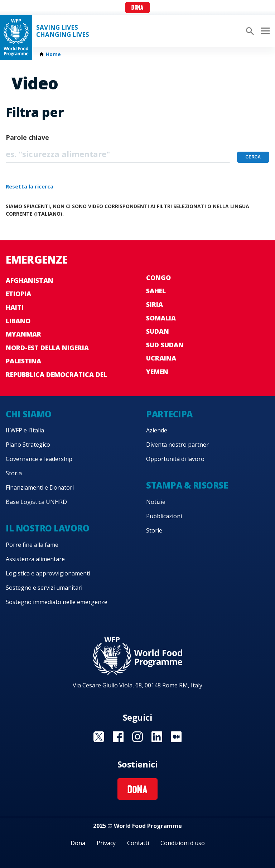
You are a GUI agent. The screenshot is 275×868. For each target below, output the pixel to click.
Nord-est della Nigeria (47, 348)
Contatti (138, 843)
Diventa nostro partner (177, 445)
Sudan (158, 331)
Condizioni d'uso (183, 843)
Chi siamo (29, 414)
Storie (154, 530)
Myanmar (23, 334)
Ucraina (161, 358)
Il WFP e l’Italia (25, 430)
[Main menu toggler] (264, 31)
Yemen (157, 372)
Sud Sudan (165, 345)
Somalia (161, 318)
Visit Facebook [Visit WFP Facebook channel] (118, 737)
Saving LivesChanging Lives (63, 31)
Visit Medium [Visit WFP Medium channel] (176, 737)
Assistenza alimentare (35, 559)
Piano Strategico (28, 445)
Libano (18, 321)
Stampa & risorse (187, 485)
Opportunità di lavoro (175, 459)
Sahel (156, 291)
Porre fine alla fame (32, 545)
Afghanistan (30, 280)
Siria (155, 304)
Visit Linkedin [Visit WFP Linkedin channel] (157, 737)
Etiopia (18, 294)
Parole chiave (27, 137)
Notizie (156, 502)
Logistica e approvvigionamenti (48, 573)
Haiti (15, 307)
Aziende (157, 430)
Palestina (23, 361)
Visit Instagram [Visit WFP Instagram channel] (137, 737)
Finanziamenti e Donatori (40, 487)
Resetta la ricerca (30, 186)
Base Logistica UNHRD (36, 502)
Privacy (106, 843)
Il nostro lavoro (47, 528)
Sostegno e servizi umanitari (44, 588)
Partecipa (169, 414)
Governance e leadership (39, 459)
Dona (137, 8)
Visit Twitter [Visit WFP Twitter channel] (99, 737)
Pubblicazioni (164, 516)
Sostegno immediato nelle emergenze (57, 602)
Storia (14, 473)
